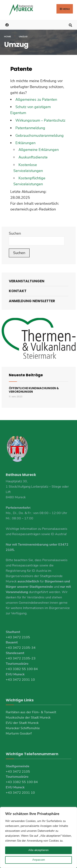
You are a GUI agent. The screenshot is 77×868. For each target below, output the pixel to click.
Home (8, 36)
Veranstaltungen (27, 281)
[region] (38, 837)
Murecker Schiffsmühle (23, 728)
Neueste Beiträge (26, 375)
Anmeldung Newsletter (32, 301)
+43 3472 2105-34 (21, 648)
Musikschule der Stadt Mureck (28, 718)
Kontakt (18, 291)
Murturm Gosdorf (19, 734)
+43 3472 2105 (18, 637)
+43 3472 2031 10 (20, 680)
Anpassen (39, 860)
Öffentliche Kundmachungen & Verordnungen (34, 390)
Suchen (15, 233)
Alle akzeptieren (38, 850)
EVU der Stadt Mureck (22, 723)
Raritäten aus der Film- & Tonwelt (31, 712)
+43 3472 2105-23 (21, 658)
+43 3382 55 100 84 (22, 669)
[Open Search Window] (70, 25)
